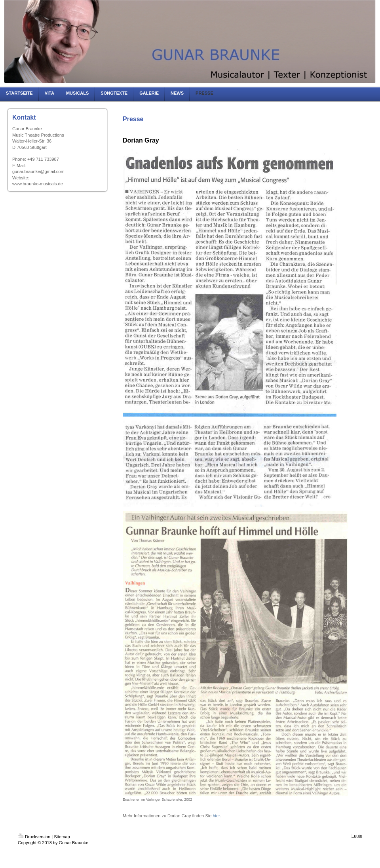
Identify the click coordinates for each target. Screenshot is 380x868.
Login (357, 836)
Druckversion (34, 837)
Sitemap (62, 837)
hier (216, 816)
